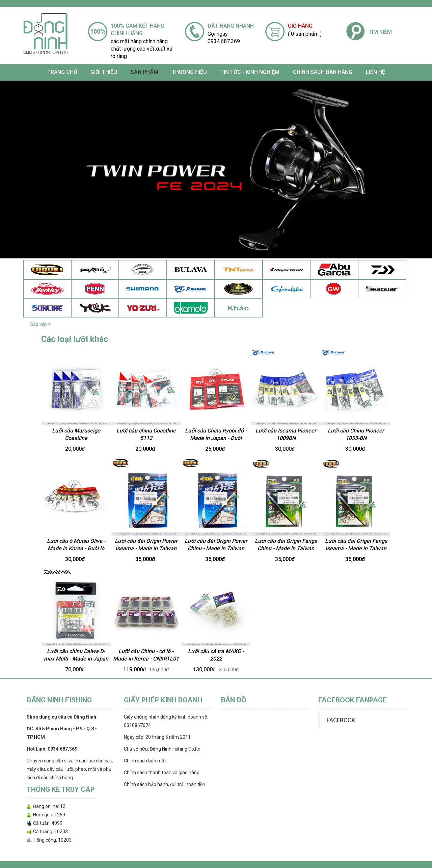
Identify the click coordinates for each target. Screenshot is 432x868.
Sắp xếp (40, 324)
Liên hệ (375, 72)
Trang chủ (62, 72)
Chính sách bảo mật (145, 761)
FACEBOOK (341, 720)
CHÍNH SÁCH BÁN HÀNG (323, 72)
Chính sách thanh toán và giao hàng (162, 773)
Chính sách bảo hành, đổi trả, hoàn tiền (165, 784)
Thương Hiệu (189, 72)
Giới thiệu (104, 72)
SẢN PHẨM (144, 72)
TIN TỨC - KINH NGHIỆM (250, 72)
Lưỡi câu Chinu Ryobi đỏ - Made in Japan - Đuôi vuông (216, 438)
